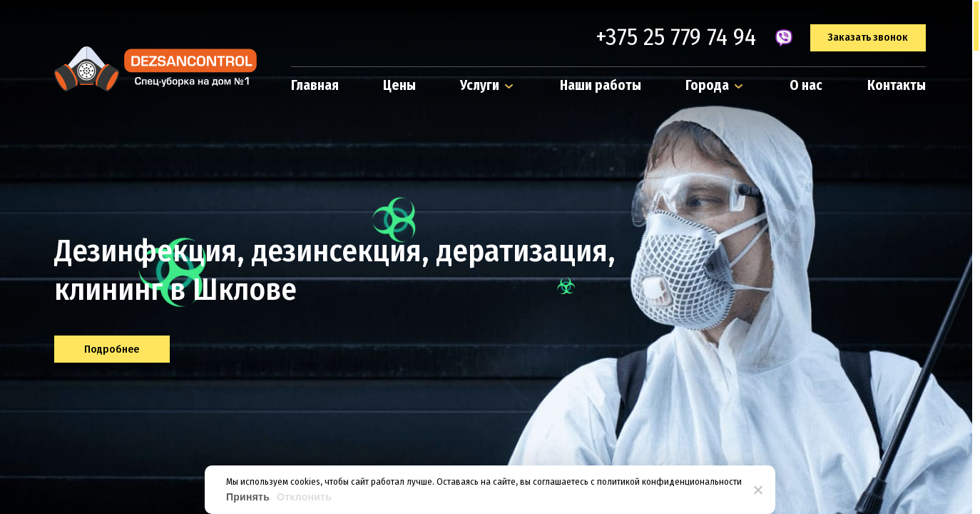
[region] (490, 257)
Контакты (897, 85)
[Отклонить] (757, 490)
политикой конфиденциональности (669, 482)
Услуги (488, 85)
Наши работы (601, 85)
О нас (806, 85)
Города (715, 85)
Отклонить (304, 497)
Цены (399, 85)
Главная (315, 85)
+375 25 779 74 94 (676, 38)
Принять (248, 497)
